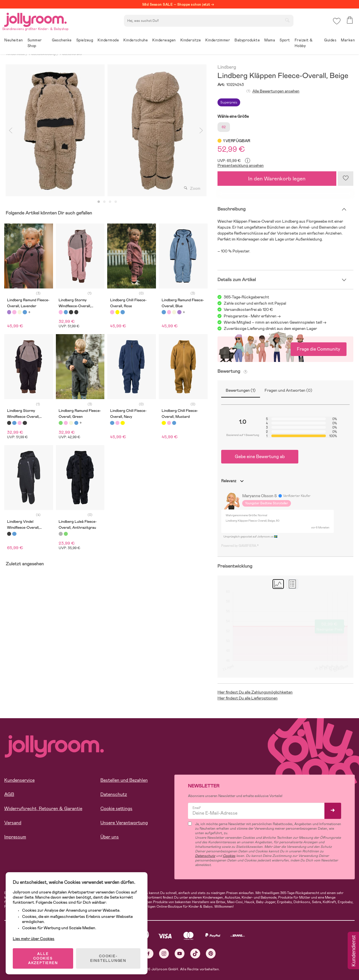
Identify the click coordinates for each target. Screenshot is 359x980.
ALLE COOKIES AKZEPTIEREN (43, 958)
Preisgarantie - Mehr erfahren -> (252, 316)
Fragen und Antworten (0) (288, 390)
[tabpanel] (55, 130)
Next (201, 130)
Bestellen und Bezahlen (124, 780)
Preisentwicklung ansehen (241, 165)
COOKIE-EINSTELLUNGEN (108, 958)
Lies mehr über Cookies (34, 939)
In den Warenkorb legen (277, 179)
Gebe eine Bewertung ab (260, 457)
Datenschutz (114, 794)
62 (224, 127)
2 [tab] (104, 202)
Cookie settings (116, 809)
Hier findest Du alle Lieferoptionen (248, 698)
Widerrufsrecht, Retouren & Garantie (43, 809)
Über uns (110, 837)
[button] (337, 21)
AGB (9, 794)
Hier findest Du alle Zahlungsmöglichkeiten (255, 692)
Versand (13, 823)
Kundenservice (19, 780)
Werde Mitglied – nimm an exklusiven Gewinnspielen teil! (273, 322)
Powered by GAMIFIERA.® (240, 546)
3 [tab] (110, 202)
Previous (10, 130)
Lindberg (227, 67)
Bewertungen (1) (241, 390)
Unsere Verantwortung (124, 823)
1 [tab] (99, 202)
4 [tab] (116, 202)
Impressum (15, 837)
